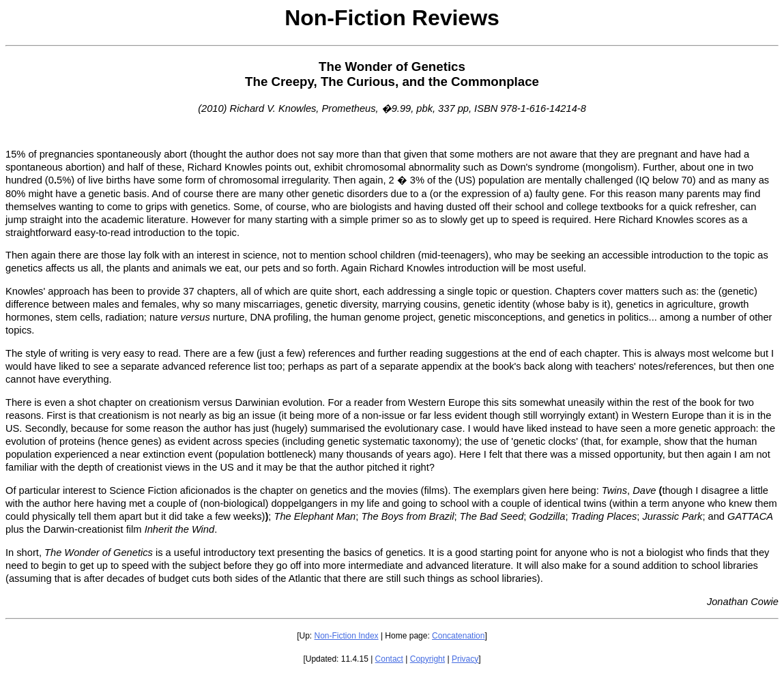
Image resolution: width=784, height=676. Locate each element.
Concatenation (458, 636)
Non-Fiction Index (347, 636)
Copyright (427, 659)
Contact (389, 659)
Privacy (465, 659)
